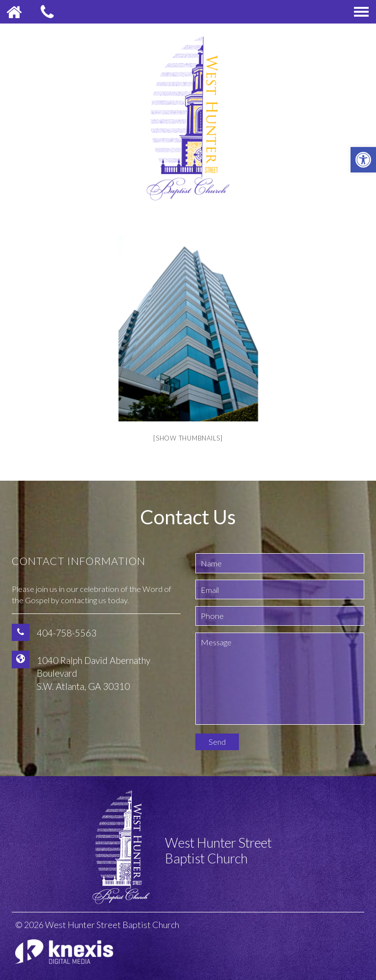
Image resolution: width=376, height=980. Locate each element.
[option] (188, 328)
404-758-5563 (67, 633)
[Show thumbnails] (188, 438)
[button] (363, 160)
